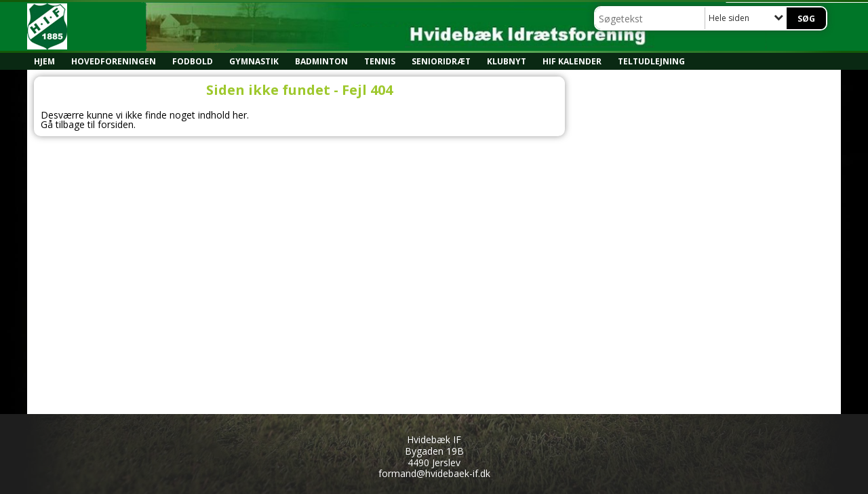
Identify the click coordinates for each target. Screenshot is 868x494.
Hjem (44, 61)
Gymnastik (254, 61)
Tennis (380, 61)
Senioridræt (441, 61)
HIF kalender (572, 61)
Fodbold (193, 61)
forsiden (116, 124)
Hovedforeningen (114, 61)
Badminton (321, 61)
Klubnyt (507, 61)
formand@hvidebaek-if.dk (434, 473)
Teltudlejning (651, 61)
